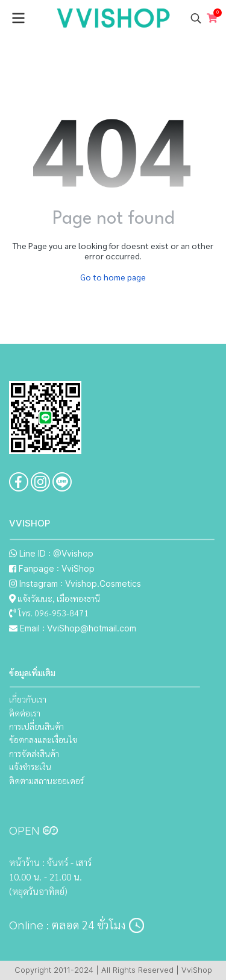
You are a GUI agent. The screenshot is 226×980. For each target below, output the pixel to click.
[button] (196, 18)
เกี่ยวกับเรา (28, 699)
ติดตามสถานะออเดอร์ (46, 780)
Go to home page (113, 277)
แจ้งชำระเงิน (30, 767)
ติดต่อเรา (25, 713)
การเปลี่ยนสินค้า (36, 726)
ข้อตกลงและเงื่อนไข (43, 739)
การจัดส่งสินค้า (34, 753)
